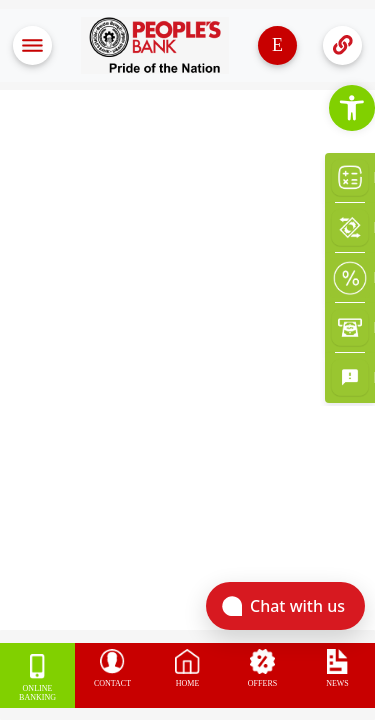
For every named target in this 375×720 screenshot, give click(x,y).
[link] (352, 108)
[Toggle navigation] (32, 45)
